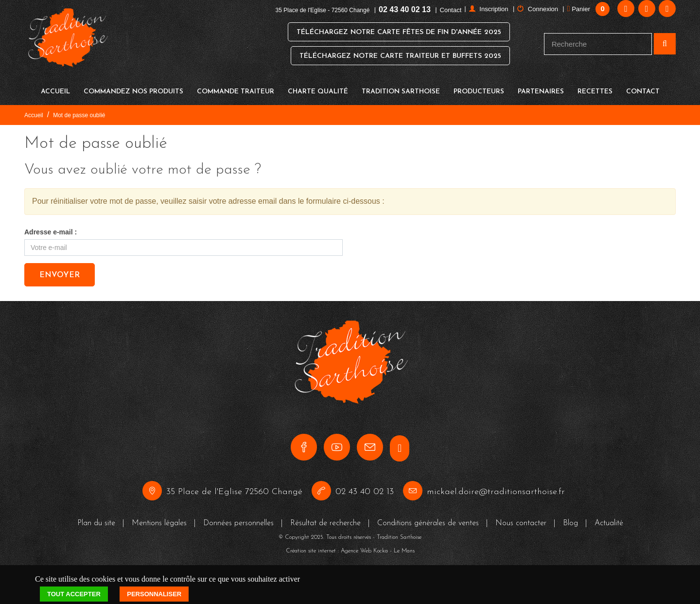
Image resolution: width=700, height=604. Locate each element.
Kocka (381, 546)
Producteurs (479, 87)
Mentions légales (159, 518)
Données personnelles (238, 518)
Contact (451, 10)
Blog (570, 518)
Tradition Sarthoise (401, 87)
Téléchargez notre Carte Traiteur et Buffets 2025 (396, 57)
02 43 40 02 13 (405, 9)
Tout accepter (74, 589)
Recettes (595, 87)
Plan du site (96, 518)
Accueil (55, 87)
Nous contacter (521, 518)
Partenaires (541, 87)
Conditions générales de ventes (428, 518)
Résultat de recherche (325, 518)
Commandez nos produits (133, 87)
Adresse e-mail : (51, 227)
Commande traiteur (236, 87)
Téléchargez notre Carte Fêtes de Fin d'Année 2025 (394, 32)
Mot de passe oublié (79, 110)
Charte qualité (318, 87)
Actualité (609, 518)
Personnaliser (154, 589)
